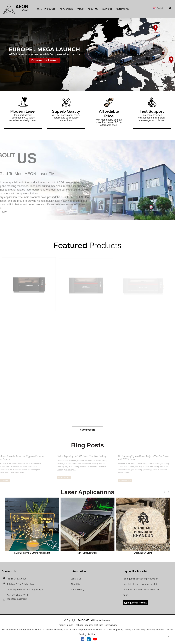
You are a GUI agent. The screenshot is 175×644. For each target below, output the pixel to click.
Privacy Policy (77, 589)
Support (108, 9)
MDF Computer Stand (87, 526)
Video (81, 9)
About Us (94, 9)
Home (39, 9)
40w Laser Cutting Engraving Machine (83, 630)
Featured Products (84, 625)
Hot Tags (99, 625)
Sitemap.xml (111, 625)
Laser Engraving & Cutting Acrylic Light (32, 526)
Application (67, 9)
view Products (87, 430)
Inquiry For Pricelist (137, 603)
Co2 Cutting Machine (52, 630)
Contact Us (123, 9)
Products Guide (65, 625)
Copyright (71, 620)
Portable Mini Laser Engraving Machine (21, 630)
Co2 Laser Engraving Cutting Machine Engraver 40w (129, 630)
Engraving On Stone (143, 526)
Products (51, 9)
